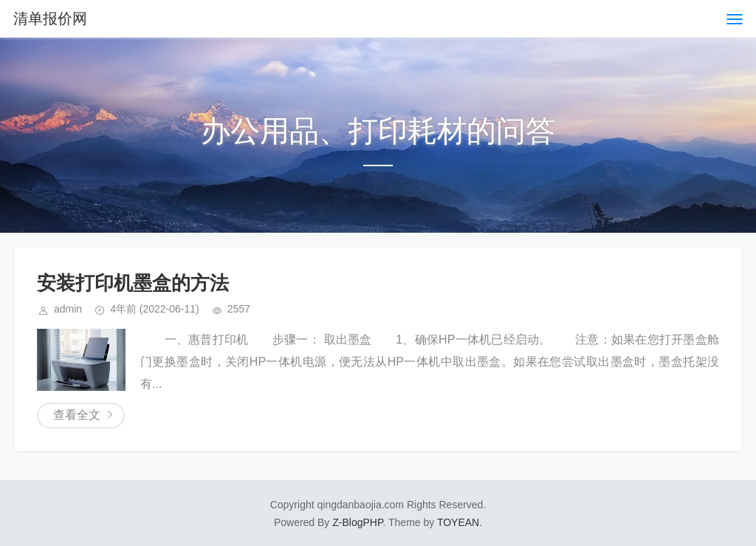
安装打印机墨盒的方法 (133, 283)
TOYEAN (458, 522)
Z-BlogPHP (357, 522)
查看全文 (77, 415)
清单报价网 (50, 18)
